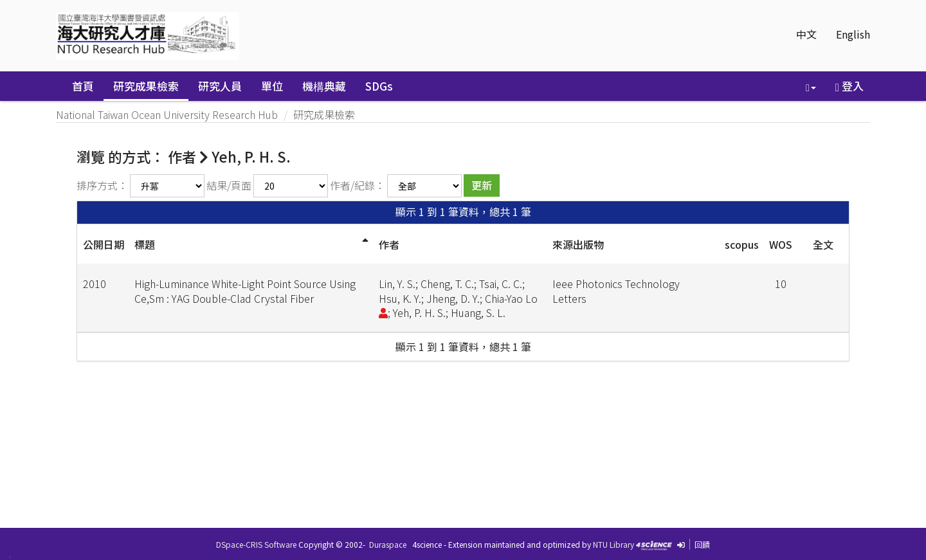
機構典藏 (324, 86)
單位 (272, 86)
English (853, 34)
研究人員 (220, 86)
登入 (849, 86)
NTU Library (613, 544)
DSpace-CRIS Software (256, 544)
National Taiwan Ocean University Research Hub (167, 114)
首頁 (83, 86)
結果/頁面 (229, 185)
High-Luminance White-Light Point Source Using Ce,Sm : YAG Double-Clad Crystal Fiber (245, 291)
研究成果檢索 (146, 86)
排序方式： (102, 185)
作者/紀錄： (358, 185)
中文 (806, 34)
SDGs (379, 86)
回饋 (702, 544)
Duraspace (388, 544)
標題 (145, 244)
